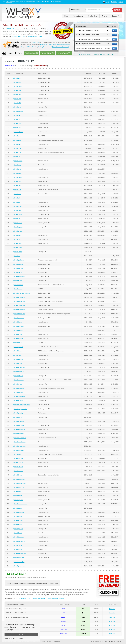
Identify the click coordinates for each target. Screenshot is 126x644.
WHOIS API (10, 29)
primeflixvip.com (18, 500)
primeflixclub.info (18, 264)
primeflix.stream (18, 132)
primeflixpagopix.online (20, 409)
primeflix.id (17, 119)
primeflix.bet (17, 190)
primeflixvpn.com (18, 380)
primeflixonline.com (19, 297)
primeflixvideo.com (19, 301)
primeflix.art (17, 239)
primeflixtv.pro (17, 508)
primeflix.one (17, 90)
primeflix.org (17, 165)
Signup (121, 2)
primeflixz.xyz (17, 343)
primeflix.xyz (17, 99)
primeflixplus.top (18, 413)
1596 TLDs (35, 42)
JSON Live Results (44, 598)
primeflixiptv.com (18, 376)
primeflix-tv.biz (18, 549)
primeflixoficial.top (19, 558)
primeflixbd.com (18, 363)
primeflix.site (17, 95)
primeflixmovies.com (19, 438)
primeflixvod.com (18, 450)
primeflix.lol (17, 202)
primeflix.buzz (17, 231)
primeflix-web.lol (18, 463)
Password (114, 2)
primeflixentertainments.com (22, 293)
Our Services (93, 16)
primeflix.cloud (18, 177)
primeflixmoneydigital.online (22, 405)
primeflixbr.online (18, 434)
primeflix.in (17, 157)
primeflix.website (18, 111)
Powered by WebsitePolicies (14, 638)
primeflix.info (17, 107)
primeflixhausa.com (19, 314)
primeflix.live (17, 169)
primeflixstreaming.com (20, 504)
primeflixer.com (18, 520)
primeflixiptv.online (19, 425)
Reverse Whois (10, 66)
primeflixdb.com (18, 285)
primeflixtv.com (18, 281)
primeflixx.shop (18, 417)
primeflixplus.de (18, 330)
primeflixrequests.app (20, 446)
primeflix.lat (17, 219)
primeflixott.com (18, 516)
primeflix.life (17, 115)
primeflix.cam (17, 144)
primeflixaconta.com (19, 442)
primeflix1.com (18, 545)
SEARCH (117, 10)
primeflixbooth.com (19, 367)
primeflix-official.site (19, 396)
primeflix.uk (17, 198)
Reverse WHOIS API (35, 36)
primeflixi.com (17, 322)
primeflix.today (18, 206)
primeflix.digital (18, 214)
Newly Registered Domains (61, 45)
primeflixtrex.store (19, 537)
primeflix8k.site (18, 533)
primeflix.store (17, 86)
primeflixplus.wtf (18, 347)
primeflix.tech (17, 124)
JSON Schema (21, 598)
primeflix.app (17, 140)
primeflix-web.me (18, 487)
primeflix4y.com (18, 339)
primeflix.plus (17, 181)
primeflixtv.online (18, 401)
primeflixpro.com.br (19, 566)
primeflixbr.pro (18, 475)
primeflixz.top (17, 454)
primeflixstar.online (19, 541)
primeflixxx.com (18, 458)
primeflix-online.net (19, 305)
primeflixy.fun (17, 355)
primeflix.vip (17, 186)
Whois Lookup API (31, 53)
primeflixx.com (18, 272)
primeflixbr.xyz (18, 525)
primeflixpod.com (18, 260)
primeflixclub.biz (18, 268)
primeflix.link (17, 194)
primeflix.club (17, 103)
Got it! (21, 634)
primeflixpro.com (18, 529)
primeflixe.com (18, 384)
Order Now (112, 609)
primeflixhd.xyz (18, 496)
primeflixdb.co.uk (18, 372)
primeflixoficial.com (19, 512)
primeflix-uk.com (18, 471)
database (9, 2)
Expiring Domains (43, 47)
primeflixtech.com (19, 326)
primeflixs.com (18, 289)
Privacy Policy (46, 641)
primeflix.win (17, 235)
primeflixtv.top (17, 351)
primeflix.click (17, 173)
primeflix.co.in (17, 223)
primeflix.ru (17, 256)
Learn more (9, 630)
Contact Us (116, 16)
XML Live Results (58, 598)
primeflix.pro (17, 136)
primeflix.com (17, 78)
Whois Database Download (60, 47)
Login (108, 2)
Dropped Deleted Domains (29, 47)
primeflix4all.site (18, 467)
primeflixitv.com (18, 392)
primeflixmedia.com (19, 430)
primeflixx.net (17, 492)
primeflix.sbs (17, 210)
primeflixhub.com (18, 421)
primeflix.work (17, 243)
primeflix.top (17, 148)
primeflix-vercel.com (19, 483)
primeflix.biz (17, 128)
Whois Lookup (78, 16)
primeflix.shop (17, 252)
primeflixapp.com (18, 388)
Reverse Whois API (64, 53)
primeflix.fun (17, 152)
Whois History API (48, 53)
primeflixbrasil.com (19, 310)
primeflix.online (18, 161)
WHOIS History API (19, 36)
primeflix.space (18, 227)
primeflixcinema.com (19, 554)
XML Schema (32, 598)
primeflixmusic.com (19, 277)
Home (67, 16)
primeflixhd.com (18, 334)
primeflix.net (17, 82)
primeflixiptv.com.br (19, 479)
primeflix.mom (17, 248)
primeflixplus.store (19, 359)
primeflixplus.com (19, 318)
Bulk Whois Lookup (46, 45)
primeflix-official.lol (19, 562)
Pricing (104, 16)
